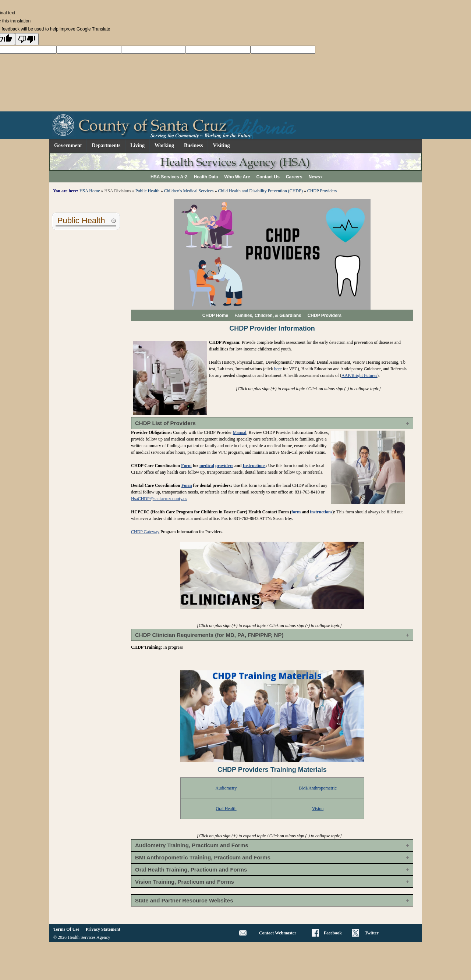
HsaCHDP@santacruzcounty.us (159, 499)
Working (164, 145)
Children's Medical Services (189, 191)
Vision (318, 809)
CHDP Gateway (145, 532)
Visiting (221, 145)
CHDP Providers (322, 191)
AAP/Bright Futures (359, 375)
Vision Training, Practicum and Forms (185, 882)
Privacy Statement (103, 929)
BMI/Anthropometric (318, 788)
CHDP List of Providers (165, 423)
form (296, 512)
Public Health (148, 191)
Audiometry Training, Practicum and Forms (192, 845)
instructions (321, 512)
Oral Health (226, 809)
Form (186, 466)
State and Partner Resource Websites (184, 900)
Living (137, 145)
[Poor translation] (27, 39)
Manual (240, 432)
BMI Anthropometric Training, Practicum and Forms (203, 857)
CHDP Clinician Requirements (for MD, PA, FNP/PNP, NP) (209, 635)
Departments (106, 145)
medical (207, 466)
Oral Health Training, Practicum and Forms (191, 869)
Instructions (254, 466)
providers (224, 466)
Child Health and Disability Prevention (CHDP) (260, 191)
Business (193, 145)
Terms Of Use (66, 929)
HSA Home (90, 191)
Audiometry (226, 788)
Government (68, 145)
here (278, 369)
